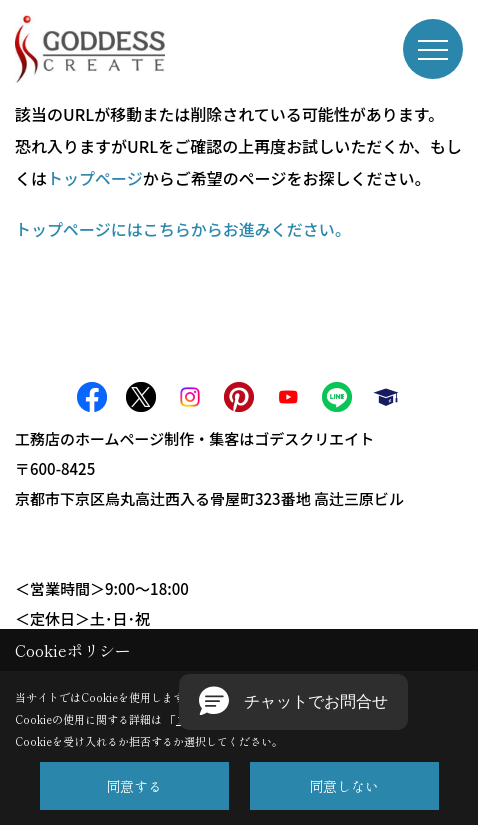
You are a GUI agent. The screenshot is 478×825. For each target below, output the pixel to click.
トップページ (95, 178)
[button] (293, 702)
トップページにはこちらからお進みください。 (183, 229)
